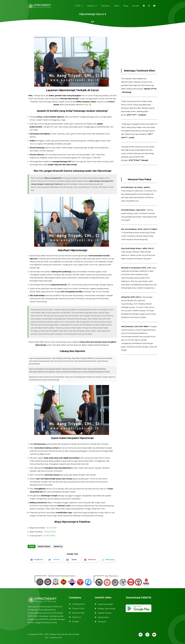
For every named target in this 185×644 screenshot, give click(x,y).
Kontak (76, 621)
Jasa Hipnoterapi (105, 604)
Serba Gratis (103, 617)
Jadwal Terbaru (105, 613)
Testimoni (77, 617)
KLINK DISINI (51, 520)
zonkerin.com (55, 637)
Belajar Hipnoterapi (107, 609)
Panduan (102, 622)
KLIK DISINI (53, 516)
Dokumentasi (78, 613)
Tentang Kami (79, 604)
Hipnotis (58, 547)
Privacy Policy (78, 608)
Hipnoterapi (44, 547)
